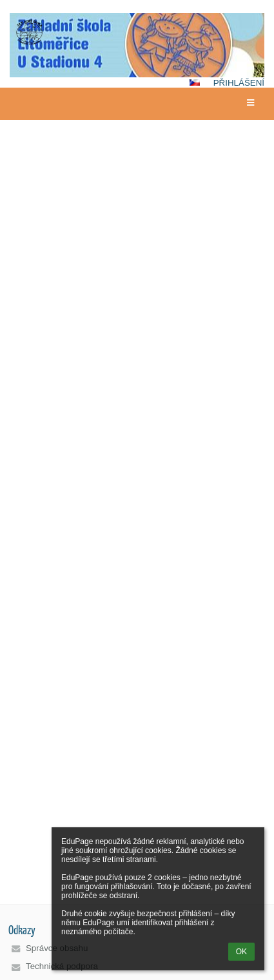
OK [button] (241, 952)
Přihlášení (239, 83)
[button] (195, 82)
